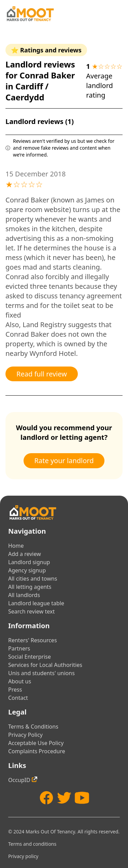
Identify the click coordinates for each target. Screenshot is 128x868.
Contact (18, 698)
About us (20, 681)
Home (16, 546)
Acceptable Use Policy (36, 743)
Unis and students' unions (41, 673)
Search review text (31, 611)
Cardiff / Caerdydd (27, 92)
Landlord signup (29, 562)
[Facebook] (46, 798)
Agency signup (27, 570)
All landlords (24, 595)
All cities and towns (33, 579)
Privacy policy (23, 856)
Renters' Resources (33, 640)
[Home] (30, 14)
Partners (19, 648)
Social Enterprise (30, 657)
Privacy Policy (25, 735)
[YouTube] (82, 798)
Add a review (25, 554)
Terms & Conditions (33, 727)
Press (15, 690)
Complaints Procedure (37, 751)
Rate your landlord (64, 461)
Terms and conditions (32, 844)
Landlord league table (36, 603)
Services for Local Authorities (45, 665)
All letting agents (30, 587)
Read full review (42, 374)
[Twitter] (64, 798)
